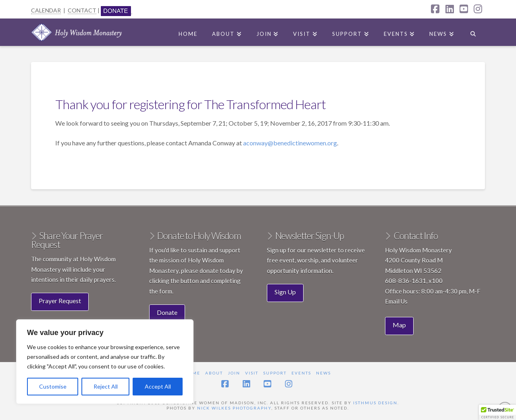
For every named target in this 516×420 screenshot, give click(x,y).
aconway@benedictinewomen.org (290, 143)
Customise (53, 386)
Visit (252, 373)
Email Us (396, 301)
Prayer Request (60, 301)
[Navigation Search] (473, 32)
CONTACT (82, 10)
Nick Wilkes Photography (234, 408)
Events (301, 373)
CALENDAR (46, 10)
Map (399, 325)
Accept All (158, 386)
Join (234, 373)
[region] (105, 362)
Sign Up (285, 292)
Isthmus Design (375, 403)
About (214, 373)
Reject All (106, 386)
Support (275, 373)
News (324, 373)
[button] (497, 412)
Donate (167, 312)
